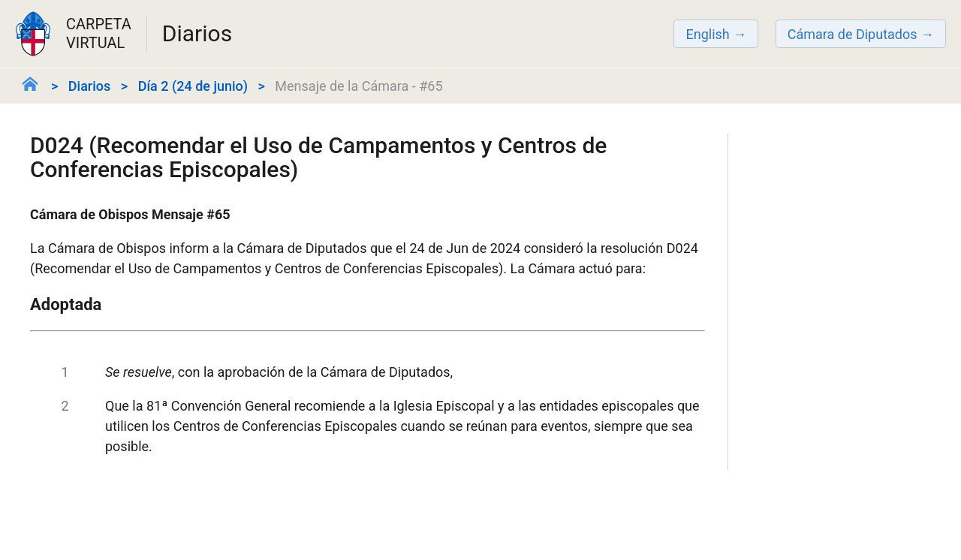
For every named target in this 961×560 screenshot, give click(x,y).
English (707, 34)
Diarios (89, 86)
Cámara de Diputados (853, 34)
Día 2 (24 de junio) (193, 86)
